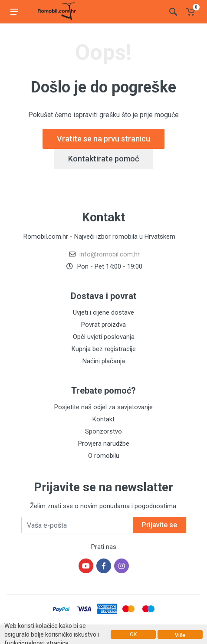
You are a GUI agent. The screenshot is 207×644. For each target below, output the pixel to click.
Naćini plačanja (104, 361)
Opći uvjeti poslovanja (104, 337)
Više (180, 635)
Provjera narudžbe (104, 444)
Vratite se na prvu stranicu (103, 139)
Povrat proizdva (103, 325)
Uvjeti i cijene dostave (103, 312)
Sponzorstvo (103, 431)
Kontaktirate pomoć (103, 159)
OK (133, 634)
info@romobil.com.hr (110, 254)
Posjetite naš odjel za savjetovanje (103, 407)
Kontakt (103, 419)
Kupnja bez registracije (104, 349)
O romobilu (104, 456)
